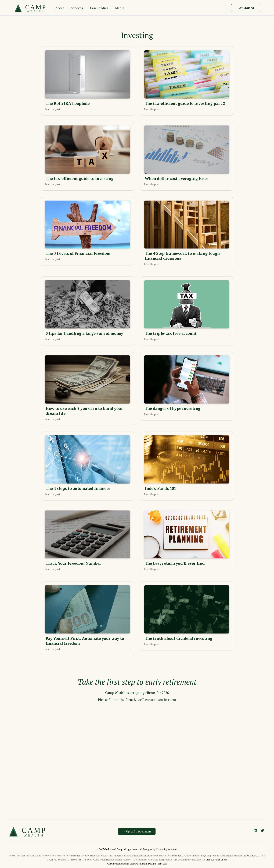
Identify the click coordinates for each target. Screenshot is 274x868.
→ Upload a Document (137, 831)
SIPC (255, 856)
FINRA (246, 856)
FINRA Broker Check (216, 860)
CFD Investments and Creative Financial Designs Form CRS (137, 864)
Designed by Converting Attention (160, 849)
